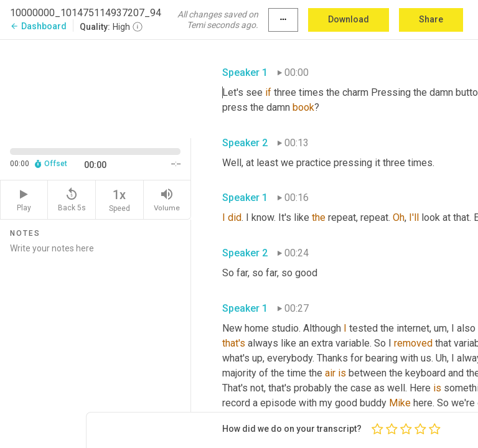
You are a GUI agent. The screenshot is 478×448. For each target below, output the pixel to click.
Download (349, 19)
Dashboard (38, 26)
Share (431, 19)
